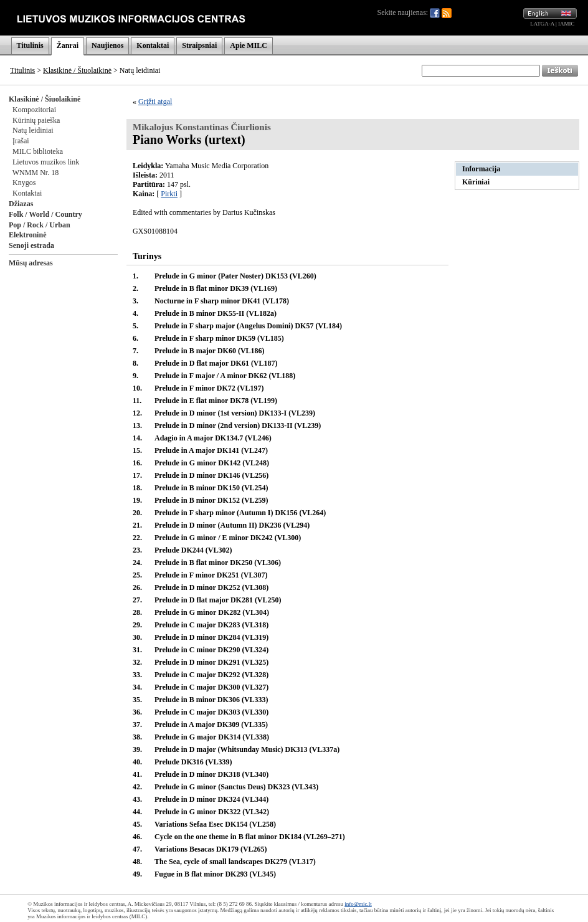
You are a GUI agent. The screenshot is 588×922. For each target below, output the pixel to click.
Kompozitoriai (34, 110)
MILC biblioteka (38, 151)
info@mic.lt (358, 904)
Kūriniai (476, 182)
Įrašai (21, 141)
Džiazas (21, 204)
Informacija (481, 169)
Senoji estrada (31, 245)
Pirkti (169, 194)
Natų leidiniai (33, 130)
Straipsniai (199, 45)
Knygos (24, 183)
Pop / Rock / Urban (40, 225)
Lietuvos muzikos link (46, 162)
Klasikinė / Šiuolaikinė (77, 70)
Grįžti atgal (155, 102)
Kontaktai (153, 45)
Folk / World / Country (45, 214)
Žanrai (68, 45)
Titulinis (30, 45)
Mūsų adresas (31, 263)
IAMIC (567, 24)
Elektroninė (27, 235)
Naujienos (107, 45)
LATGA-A (542, 24)
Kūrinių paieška (36, 120)
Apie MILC (249, 45)
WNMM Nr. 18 (36, 173)
